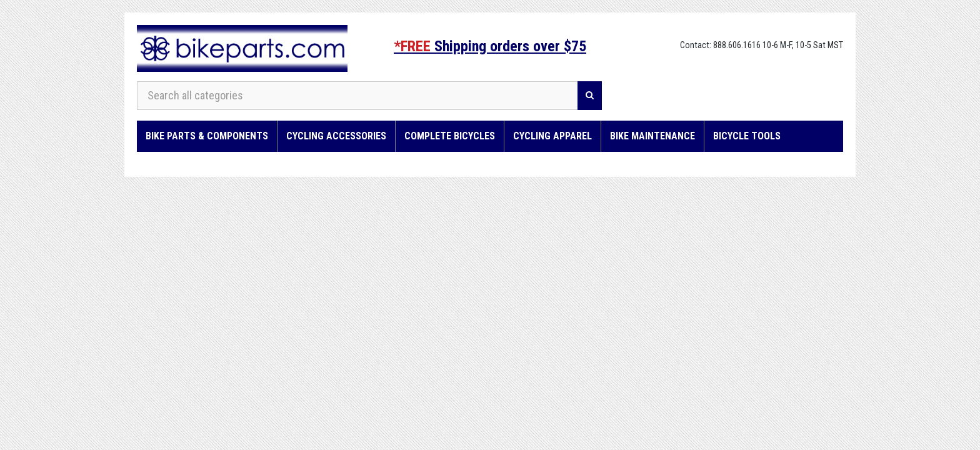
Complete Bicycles (450, 136)
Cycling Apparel (552, 136)
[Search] (590, 96)
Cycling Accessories (336, 136)
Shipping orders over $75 (490, 46)
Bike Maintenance (652, 136)
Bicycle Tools (747, 136)
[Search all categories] (357, 96)
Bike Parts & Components (207, 136)
